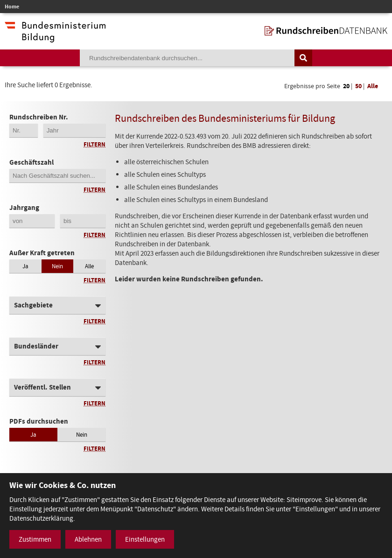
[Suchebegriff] (187, 58)
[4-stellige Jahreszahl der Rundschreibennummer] (74, 130)
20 (346, 86)
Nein (57, 266)
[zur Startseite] (326, 31)
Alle (373, 86)
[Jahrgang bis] (83, 221)
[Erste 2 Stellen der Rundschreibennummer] (24, 130)
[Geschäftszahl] (57, 176)
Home (12, 7)
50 (358, 86)
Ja (25, 266)
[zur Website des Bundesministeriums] (55, 38)
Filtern (94, 144)
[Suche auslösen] (303, 58)
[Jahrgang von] (32, 221)
